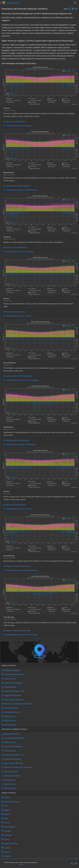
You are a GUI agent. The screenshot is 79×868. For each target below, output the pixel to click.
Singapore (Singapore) (13, 695)
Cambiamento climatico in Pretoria (19, 126)
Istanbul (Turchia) (11, 708)
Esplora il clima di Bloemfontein (18, 186)
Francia (7, 798)
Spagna (7, 810)
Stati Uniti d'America (12, 802)
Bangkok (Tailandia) (12, 670)
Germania (8, 835)
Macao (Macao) (10, 687)
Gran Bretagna (10, 827)
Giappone (8, 856)
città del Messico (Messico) (14, 674)
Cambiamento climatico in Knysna (19, 316)
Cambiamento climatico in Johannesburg (22, 570)
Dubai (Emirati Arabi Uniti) (14, 691)
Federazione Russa (11, 844)
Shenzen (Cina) (10, 725)
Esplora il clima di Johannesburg (18, 566)
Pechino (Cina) (10, 721)
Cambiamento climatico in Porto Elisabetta (22, 380)
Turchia (7, 823)
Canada (7, 848)
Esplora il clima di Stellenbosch (18, 440)
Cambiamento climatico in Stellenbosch (21, 445)
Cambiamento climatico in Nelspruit (20, 252)
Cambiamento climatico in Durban (19, 509)
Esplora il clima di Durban (16, 505)
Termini (21, 865)
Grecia (7, 839)
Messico (7, 814)
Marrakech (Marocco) (12, 712)
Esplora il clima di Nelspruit (16, 247)
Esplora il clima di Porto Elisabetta (19, 376)
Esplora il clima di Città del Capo (18, 631)
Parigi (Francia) (10, 679)
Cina (6, 806)
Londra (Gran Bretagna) (13, 683)
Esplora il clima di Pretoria (16, 122)
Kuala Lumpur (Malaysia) (14, 700)
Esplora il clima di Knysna (16, 312)
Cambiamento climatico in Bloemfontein (21, 190)
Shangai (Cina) (10, 716)
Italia (6, 818)
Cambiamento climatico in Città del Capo (22, 635)
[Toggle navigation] (75, 3)
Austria (7, 852)
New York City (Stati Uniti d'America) (18, 704)
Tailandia (8, 831)
